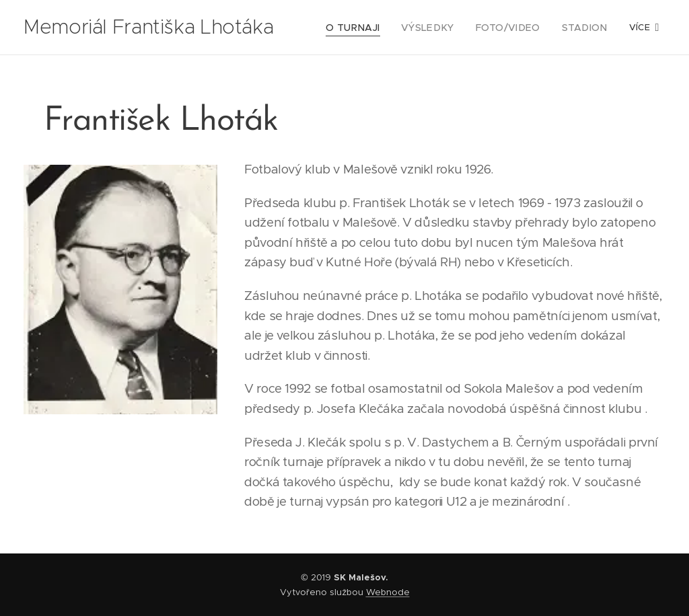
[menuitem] (372, 28)
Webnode (388, 592)
